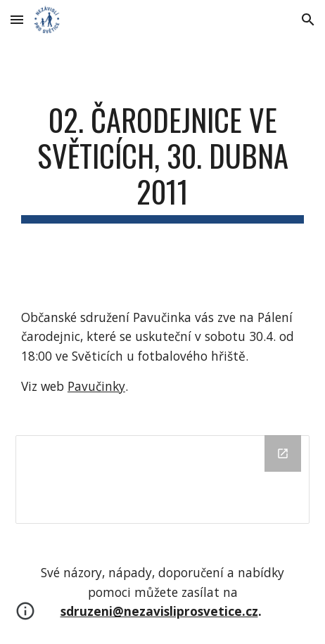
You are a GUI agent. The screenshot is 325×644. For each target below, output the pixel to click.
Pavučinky (96, 386)
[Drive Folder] (162, 479)
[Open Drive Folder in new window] (283, 453)
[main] (162, 162)
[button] (17, 19)
